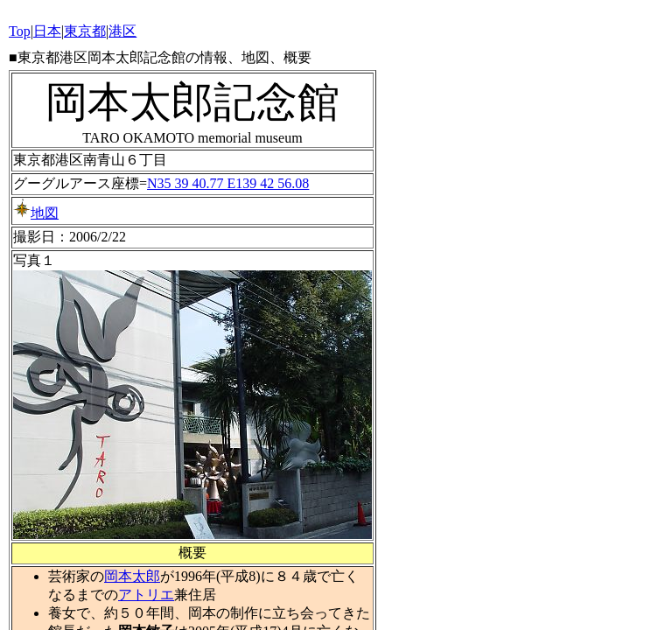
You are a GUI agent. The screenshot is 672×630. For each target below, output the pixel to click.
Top (20, 31)
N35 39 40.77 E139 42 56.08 (228, 183)
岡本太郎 (132, 576)
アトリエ (146, 595)
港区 (122, 31)
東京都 (85, 31)
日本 (47, 31)
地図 (36, 213)
